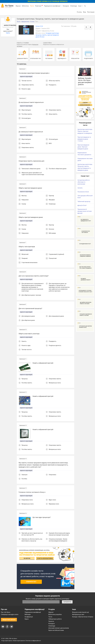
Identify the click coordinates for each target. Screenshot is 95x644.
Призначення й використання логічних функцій (85, 211)
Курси (27, 619)
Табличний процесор (84, 201)
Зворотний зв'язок (9, 620)
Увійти (8, 33)
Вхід (85, 12)
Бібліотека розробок (55, 614)
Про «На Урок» (6, 612)
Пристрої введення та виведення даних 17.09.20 (84, 139)
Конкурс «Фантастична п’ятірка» (83, 617)
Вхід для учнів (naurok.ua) (80, 612)
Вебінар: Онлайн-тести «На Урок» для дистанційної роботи (85, 81)
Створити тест (31, 582)
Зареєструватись (9, 25)
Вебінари (28, 614)
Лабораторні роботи (55, 619)
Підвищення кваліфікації (53, 6)
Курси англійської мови (56, 630)
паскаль (80, 188)
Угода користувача (7, 641)
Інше (80, 6)
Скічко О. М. (39, 26)
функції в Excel (82, 205)
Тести (32, 6)
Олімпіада (74, 6)
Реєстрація (91, 12)
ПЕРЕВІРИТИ (67, 602)
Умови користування (19, 641)
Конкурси (66, 6)
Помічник (39, 6)
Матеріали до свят (78, 614)
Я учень (79, 12)
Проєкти (51, 621)
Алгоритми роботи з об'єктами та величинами (84, 182)
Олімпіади (52, 626)
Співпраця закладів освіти (10, 614)
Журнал (18, 6)
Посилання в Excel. (83, 192)
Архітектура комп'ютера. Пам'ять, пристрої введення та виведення (85, 131)
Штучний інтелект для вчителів (59, 628)
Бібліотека (25, 6)
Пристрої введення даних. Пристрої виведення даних (83, 147)
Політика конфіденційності (33, 641)
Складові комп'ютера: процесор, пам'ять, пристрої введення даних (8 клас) (47, 35)
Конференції (29, 617)
